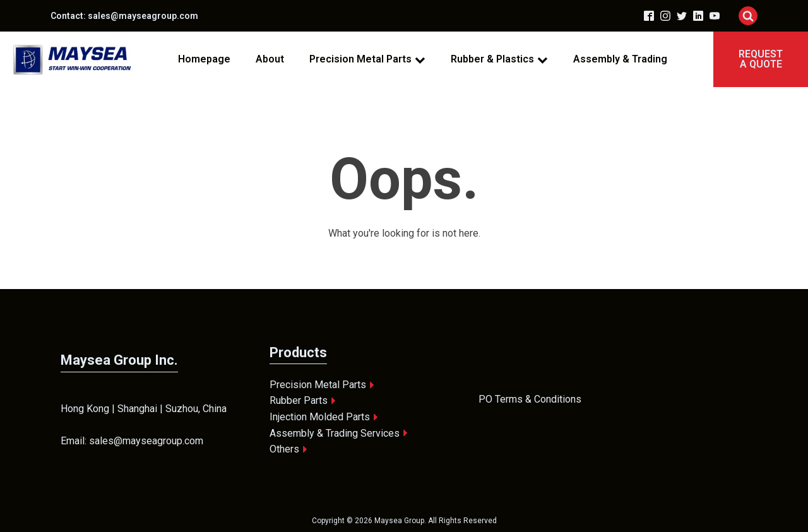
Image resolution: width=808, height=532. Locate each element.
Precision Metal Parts (367, 59)
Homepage (204, 59)
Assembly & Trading (620, 59)
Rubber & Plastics (499, 59)
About (270, 59)
